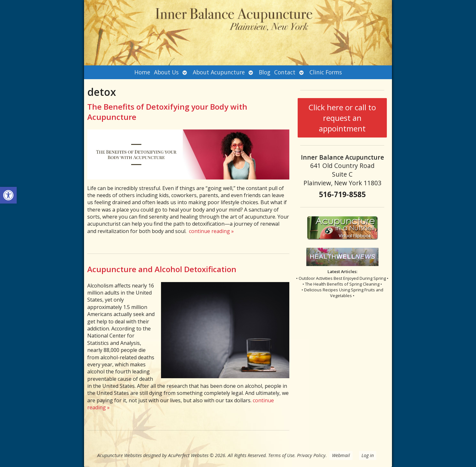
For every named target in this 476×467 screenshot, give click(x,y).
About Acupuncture (219, 72)
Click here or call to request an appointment (342, 118)
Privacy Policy (311, 455)
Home (142, 72)
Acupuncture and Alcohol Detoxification (162, 269)
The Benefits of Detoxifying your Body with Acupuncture (167, 112)
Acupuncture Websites (119, 455)
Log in (368, 455)
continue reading (211, 231)
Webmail (341, 455)
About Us (166, 72)
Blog (265, 72)
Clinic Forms (326, 72)
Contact (285, 72)
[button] (8, 195)
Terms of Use (281, 455)
